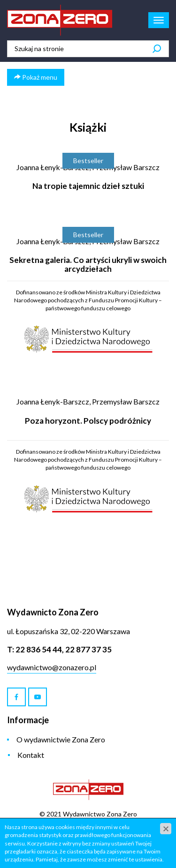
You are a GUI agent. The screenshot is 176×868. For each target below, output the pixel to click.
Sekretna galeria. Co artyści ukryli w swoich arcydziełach (88, 264)
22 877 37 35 (88, 649)
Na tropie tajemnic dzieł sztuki (88, 186)
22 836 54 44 (39, 649)
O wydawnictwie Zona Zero (61, 739)
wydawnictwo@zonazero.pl (52, 667)
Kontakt (31, 755)
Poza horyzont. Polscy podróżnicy (88, 421)
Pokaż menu (36, 77)
